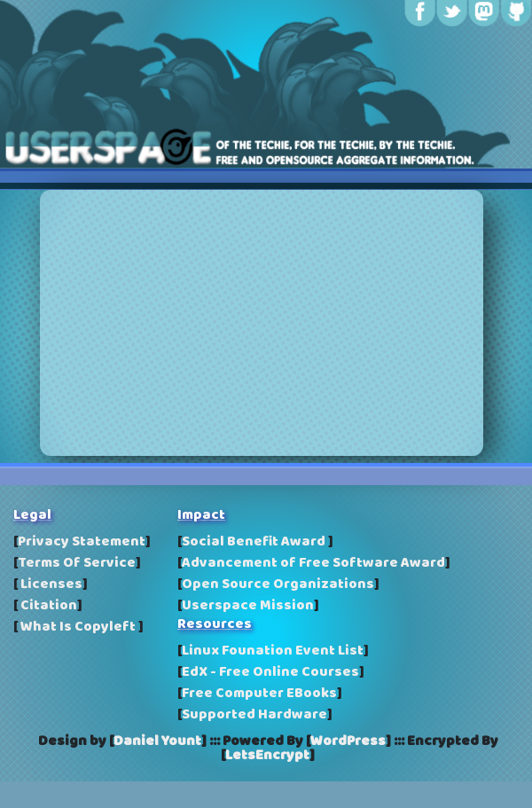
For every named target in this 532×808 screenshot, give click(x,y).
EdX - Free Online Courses (270, 672)
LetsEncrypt (267, 756)
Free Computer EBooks (259, 694)
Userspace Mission (248, 606)
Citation (47, 606)
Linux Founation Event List (273, 651)
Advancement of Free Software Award (313, 563)
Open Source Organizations (278, 584)
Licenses (50, 584)
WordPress (348, 741)
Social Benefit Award (255, 542)
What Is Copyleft (78, 627)
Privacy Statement (82, 542)
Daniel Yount (157, 741)
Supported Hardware (254, 715)
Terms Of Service (77, 563)
